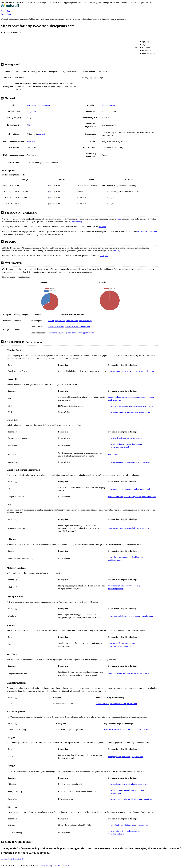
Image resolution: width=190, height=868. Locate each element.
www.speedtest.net (68, 333)
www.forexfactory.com (117, 406)
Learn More (6, 11)
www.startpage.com (134, 438)
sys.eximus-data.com (118, 704)
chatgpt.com (113, 454)
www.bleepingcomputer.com (119, 646)
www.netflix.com (102, 704)
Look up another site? (13, 33)
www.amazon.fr (143, 673)
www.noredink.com (131, 528)
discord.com (132, 704)
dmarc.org (116, 251)
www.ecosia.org (54, 333)
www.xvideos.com (116, 412)
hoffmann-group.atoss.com (133, 757)
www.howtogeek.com (133, 444)
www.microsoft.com (116, 834)
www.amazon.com (111, 729)
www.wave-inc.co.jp (133, 586)
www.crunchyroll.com (117, 438)
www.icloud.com (130, 462)
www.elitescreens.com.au (118, 557)
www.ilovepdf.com (116, 497)
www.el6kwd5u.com (56, 327)
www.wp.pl (135, 616)
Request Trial (18, 859)
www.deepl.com (130, 784)
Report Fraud (6, 14)
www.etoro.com (146, 528)
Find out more (6, 859)
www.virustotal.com (116, 371)
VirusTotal (41, 134)
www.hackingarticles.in (117, 799)
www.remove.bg (85, 321)
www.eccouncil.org (116, 444)
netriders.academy (115, 560)
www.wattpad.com (116, 528)
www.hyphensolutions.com (119, 616)
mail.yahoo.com (115, 400)
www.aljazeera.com (148, 616)
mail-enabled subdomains (147, 231)
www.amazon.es (143, 729)
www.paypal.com (149, 497)
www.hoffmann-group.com (133, 790)
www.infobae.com (83, 327)
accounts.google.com (145, 397)
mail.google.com (115, 757)
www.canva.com (115, 793)
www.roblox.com (115, 673)
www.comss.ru (147, 406)
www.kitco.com (148, 799)
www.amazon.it (144, 489)
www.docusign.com (116, 586)
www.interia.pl (144, 462)
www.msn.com (142, 825)
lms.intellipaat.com (137, 557)
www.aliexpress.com (132, 831)
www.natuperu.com (116, 589)
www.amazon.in (115, 489)
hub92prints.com (108, 105)
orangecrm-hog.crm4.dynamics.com (122, 397)
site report (102, 227)
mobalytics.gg (143, 784)
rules (119, 219)
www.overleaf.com (116, 784)
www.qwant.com (144, 412)
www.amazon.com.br (128, 729)
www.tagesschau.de (129, 643)
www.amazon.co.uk (130, 489)
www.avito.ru (70, 327)
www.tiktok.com (115, 790)
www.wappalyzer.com (85, 333)
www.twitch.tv (114, 825)
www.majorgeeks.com (56, 321)
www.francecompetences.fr (119, 447)
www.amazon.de (129, 673)
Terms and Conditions (61, 866)
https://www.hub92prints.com (38, 105)
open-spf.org (77, 222)
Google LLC (32, 111)
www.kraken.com (134, 799)
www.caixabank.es (116, 462)
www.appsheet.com (147, 371)
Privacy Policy (45, 866)
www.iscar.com (72, 321)
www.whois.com (134, 406)
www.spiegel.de (115, 643)
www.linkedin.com (128, 825)
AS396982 (31, 141)
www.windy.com (132, 371)
